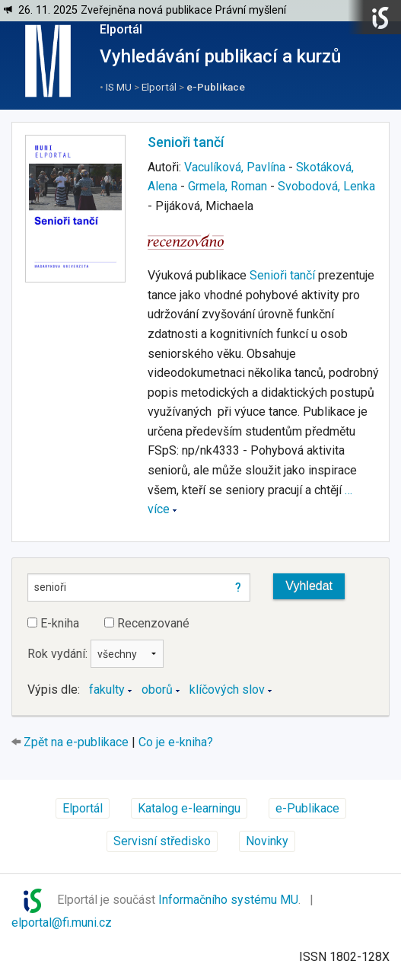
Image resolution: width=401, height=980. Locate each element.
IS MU (119, 87)
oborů (157, 690)
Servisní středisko (162, 841)
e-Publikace (216, 87)
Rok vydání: (95, 654)
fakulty (107, 690)
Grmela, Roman (228, 186)
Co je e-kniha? (176, 742)
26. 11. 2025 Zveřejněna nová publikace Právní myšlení (152, 10)
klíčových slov (227, 690)
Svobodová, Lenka (326, 186)
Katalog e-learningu (189, 808)
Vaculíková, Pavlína (235, 167)
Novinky (267, 841)
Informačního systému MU (228, 900)
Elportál (121, 29)
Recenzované (147, 623)
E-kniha (53, 623)
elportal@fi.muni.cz (62, 923)
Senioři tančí (186, 142)
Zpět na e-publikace (76, 742)
